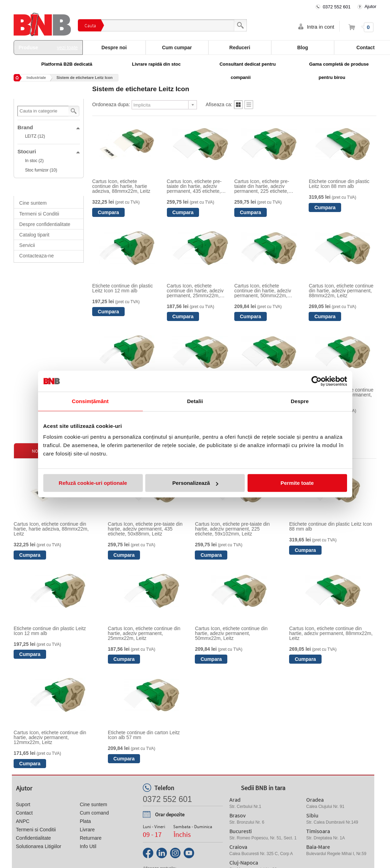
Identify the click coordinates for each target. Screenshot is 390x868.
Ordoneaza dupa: (111, 104)
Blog (303, 48)
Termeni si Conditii (39, 214)
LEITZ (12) (35, 136)
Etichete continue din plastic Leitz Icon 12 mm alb (123, 288)
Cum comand (94, 813)
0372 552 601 (337, 7)
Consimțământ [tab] (90, 401)
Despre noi (114, 48)
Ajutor (370, 6)
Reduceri (240, 48)
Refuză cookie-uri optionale (93, 483)
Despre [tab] (300, 401)
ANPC (23, 821)
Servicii (27, 245)
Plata (85, 821)
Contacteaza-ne (36, 256)
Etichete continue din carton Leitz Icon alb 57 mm (144, 735)
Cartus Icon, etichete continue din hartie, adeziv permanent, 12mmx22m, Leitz (50, 737)
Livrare (87, 830)
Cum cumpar (177, 48)
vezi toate (67, 48)
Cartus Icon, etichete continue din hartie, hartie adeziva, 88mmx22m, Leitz (121, 186)
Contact (24, 813)
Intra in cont (321, 27)
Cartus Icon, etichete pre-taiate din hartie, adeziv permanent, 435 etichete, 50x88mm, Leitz (194, 186)
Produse (48, 48)
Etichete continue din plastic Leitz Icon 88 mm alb (339, 184)
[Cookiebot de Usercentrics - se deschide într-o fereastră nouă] (317, 381)
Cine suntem (33, 203)
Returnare (90, 838)
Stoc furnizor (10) (41, 170)
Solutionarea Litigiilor (39, 846)
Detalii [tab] (195, 401)
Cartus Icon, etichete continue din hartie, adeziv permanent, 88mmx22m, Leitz (341, 291)
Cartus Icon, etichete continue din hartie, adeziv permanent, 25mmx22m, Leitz (195, 291)
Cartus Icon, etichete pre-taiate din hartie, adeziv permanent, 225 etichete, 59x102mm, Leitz (262, 186)
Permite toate (297, 483)
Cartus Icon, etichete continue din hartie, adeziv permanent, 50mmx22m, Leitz (263, 291)
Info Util (88, 846)
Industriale (36, 78)
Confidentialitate (34, 838)
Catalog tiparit (34, 235)
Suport (23, 804)
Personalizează (195, 483)
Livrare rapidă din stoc (156, 64)
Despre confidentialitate (45, 224)
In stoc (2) (34, 161)
